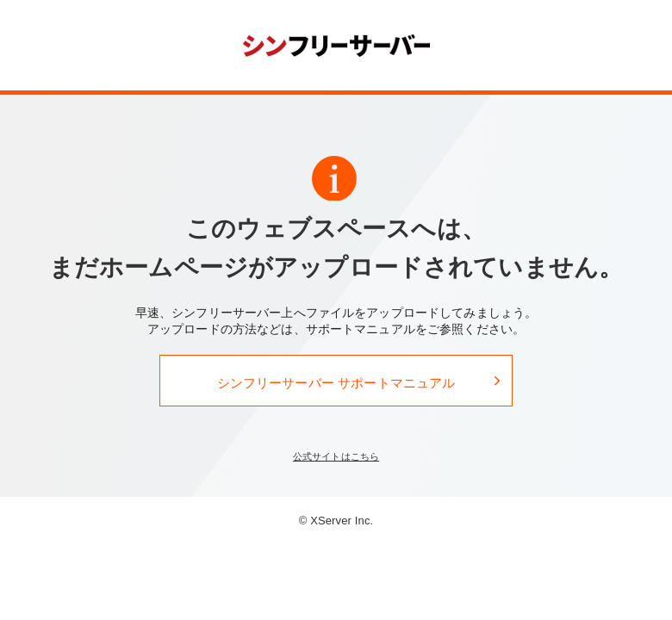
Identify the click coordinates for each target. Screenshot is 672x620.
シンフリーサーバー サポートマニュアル (336, 383)
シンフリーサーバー (336, 45)
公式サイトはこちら (336, 456)
